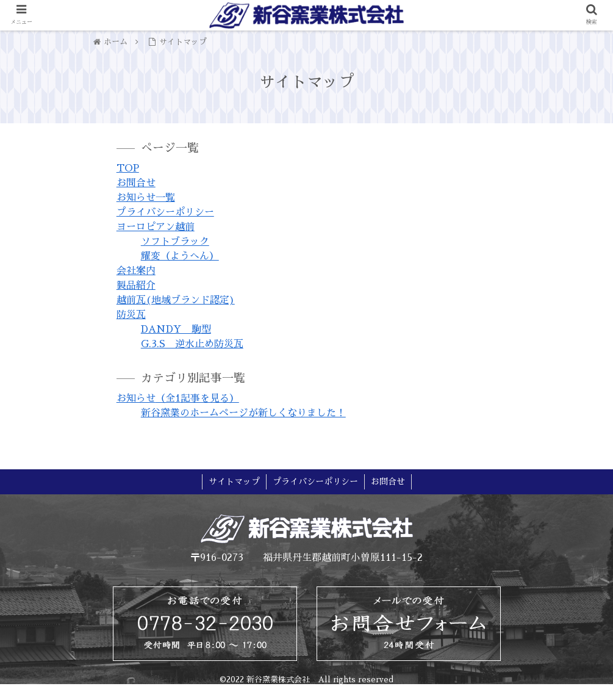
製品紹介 (136, 286)
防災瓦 (131, 315)
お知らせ (178, 399)
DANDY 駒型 (176, 330)
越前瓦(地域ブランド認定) (176, 300)
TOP (128, 168)
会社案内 (136, 271)
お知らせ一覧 (146, 198)
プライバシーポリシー (165, 212)
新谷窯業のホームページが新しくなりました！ (243, 413)
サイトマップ (234, 482)
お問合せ (136, 183)
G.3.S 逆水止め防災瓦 (192, 344)
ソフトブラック (175, 242)
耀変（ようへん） (180, 256)
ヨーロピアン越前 (156, 227)
